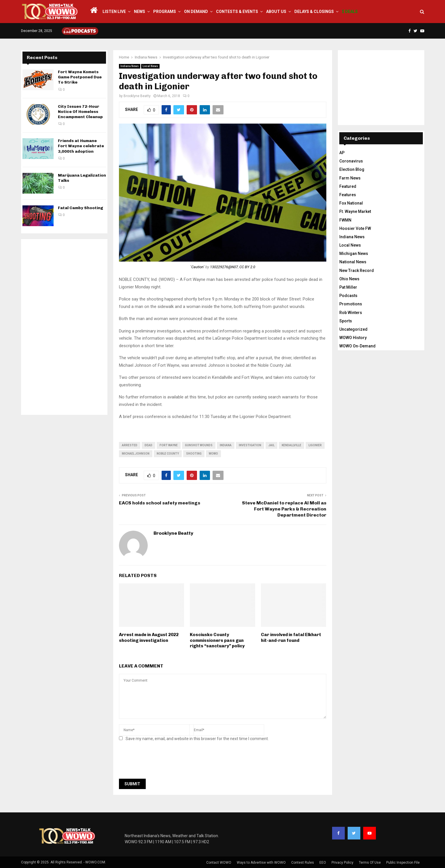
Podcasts (348, 296)
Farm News (350, 178)
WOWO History (353, 338)
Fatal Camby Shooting (81, 208)
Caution (197, 267)
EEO (323, 863)
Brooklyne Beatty (137, 96)
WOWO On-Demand (357, 346)
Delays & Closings (314, 12)
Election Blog (352, 169)
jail (271, 445)
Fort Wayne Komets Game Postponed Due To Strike (80, 77)
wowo (213, 454)
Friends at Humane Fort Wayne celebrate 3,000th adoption (81, 146)
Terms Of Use (370, 863)
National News (353, 262)
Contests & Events (237, 12)
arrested (130, 445)
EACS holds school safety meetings (160, 503)
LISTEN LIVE (114, 12)
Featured (348, 186)
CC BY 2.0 (247, 267)
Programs (165, 12)
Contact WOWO (219, 863)
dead (148, 445)
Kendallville (291, 445)
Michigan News (354, 254)
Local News (150, 66)
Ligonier (315, 445)
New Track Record (357, 271)
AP (342, 153)
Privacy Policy (342, 863)
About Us (276, 12)
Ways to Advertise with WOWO (261, 863)
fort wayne (169, 445)
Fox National (351, 203)
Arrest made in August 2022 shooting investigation (149, 638)
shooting (194, 454)
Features (348, 195)
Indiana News (130, 66)
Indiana (226, 445)
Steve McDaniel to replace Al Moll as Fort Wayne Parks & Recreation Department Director (284, 509)
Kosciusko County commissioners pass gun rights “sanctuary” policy (217, 640)
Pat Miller (348, 287)
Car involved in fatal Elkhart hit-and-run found (291, 638)
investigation (250, 445)
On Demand (196, 12)
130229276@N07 (224, 267)
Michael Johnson (136, 454)
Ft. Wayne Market (355, 211)
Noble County (168, 454)
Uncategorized (353, 329)
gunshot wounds (199, 445)
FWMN (345, 220)
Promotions (351, 304)
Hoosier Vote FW (355, 228)
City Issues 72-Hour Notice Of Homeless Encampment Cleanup (80, 112)
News (140, 12)
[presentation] (163, 762)
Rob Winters (351, 313)
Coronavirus (351, 161)
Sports (346, 321)
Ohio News (349, 279)
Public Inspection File (403, 863)
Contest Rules (303, 863)
